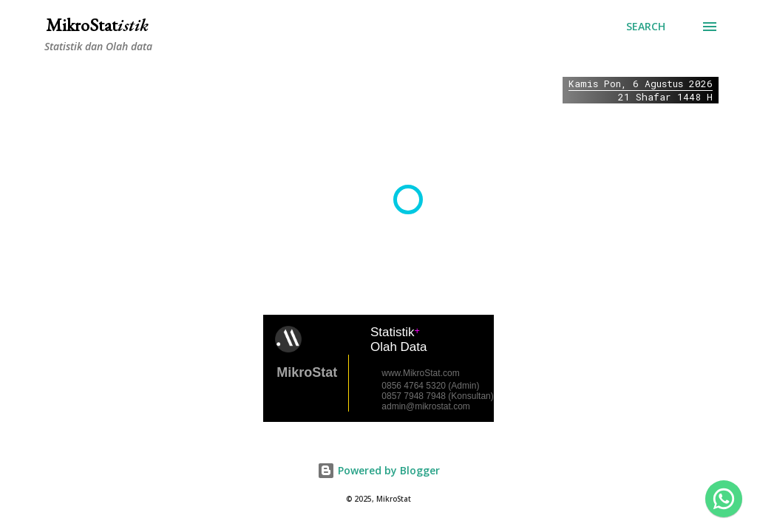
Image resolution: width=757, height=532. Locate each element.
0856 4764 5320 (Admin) (430, 386)
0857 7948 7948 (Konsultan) (437, 396)
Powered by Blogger (378, 470)
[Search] (646, 27)
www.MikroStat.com (420, 373)
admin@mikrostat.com (426, 406)
